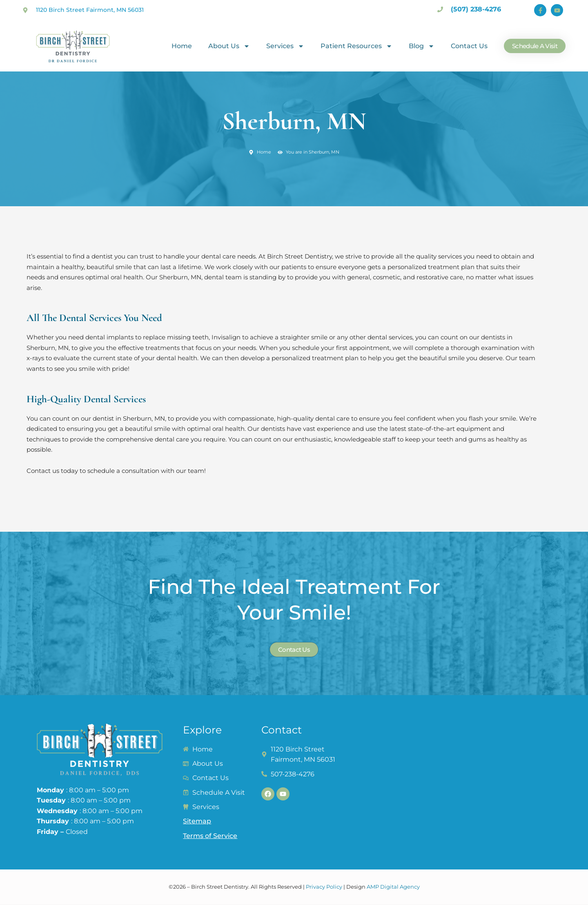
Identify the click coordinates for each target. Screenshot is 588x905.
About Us (229, 46)
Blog (422, 46)
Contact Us (469, 46)
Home (182, 46)
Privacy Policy (324, 887)
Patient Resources (356, 46)
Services (285, 46)
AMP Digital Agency (393, 887)
